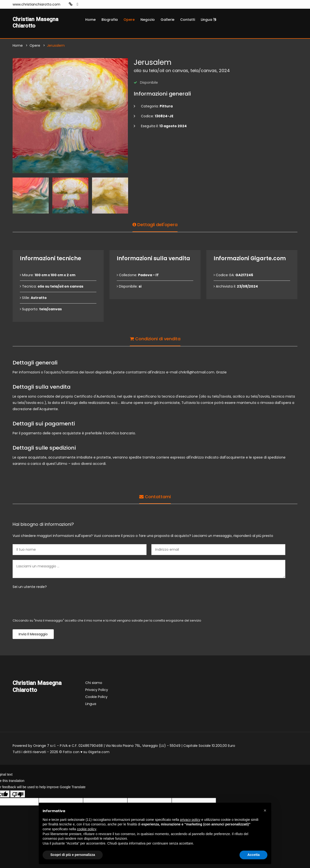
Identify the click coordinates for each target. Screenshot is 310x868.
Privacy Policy (97, 691)
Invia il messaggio (33, 635)
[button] (265, 810)
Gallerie (167, 20)
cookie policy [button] (87, 829)
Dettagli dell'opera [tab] (155, 225)
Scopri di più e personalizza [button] (73, 855)
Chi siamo (94, 684)
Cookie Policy (96, 698)
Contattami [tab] (155, 497)
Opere (129, 20)
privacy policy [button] (190, 820)
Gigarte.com (99, 753)
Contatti (188, 20)
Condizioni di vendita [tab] (155, 339)
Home (90, 20)
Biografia (110, 20)
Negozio (148, 20)
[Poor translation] (18, 795)
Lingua (208, 20)
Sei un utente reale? (30, 588)
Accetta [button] (253, 855)
